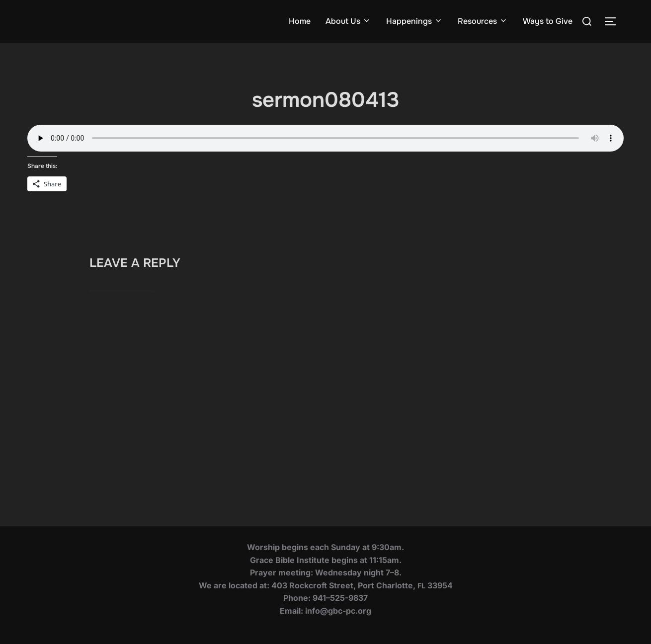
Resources (483, 21)
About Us (348, 21)
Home (300, 21)
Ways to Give (548, 21)
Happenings (414, 21)
